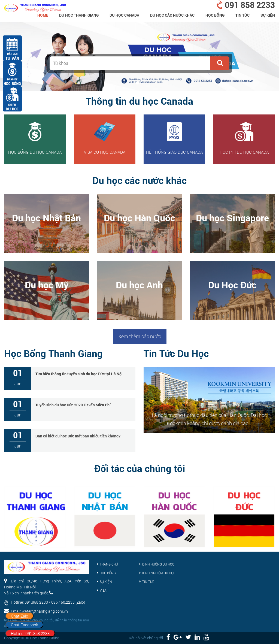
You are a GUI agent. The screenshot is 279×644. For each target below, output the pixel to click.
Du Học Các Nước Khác (172, 15)
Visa (103, 590)
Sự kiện (268, 15)
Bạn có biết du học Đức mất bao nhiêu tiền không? (78, 436)
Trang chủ (109, 564)
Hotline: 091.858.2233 (30, 633)
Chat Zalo (19, 616)
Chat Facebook (24, 625)
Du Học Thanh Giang (79, 15)
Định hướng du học (158, 564)
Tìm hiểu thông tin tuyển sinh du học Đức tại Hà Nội (79, 374)
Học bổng (215, 15)
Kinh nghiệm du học (159, 573)
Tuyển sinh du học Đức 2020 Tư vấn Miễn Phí (73, 405)
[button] (220, 63)
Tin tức (242, 15)
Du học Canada (124, 15)
